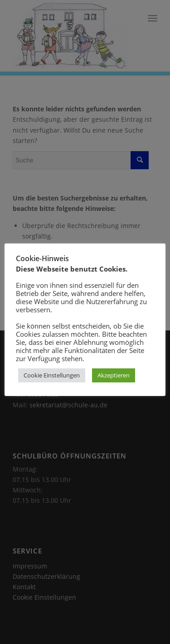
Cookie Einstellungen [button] (52, 375)
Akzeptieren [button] (114, 375)
